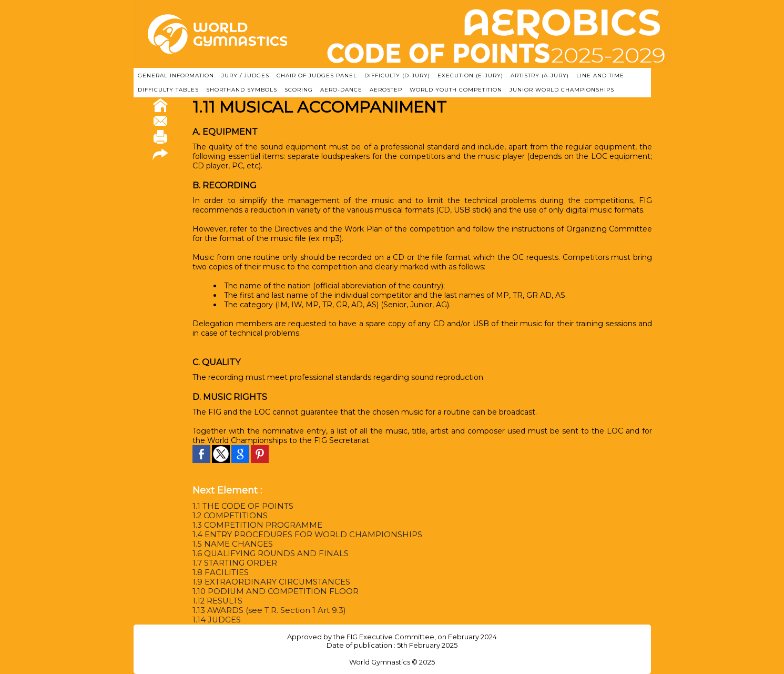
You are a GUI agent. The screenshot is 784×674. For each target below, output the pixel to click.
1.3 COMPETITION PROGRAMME (254, 525)
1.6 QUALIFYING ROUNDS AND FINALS (266, 554)
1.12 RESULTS (217, 601)
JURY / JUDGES (245, 76)
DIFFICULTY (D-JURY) (397, 76)
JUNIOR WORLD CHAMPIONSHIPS (562, 90)
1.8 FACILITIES (220, 572)
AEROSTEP (386, 90)
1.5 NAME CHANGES (230, 544)
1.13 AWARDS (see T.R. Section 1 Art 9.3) (265, 610)
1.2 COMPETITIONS (228, 516)
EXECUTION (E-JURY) (470, 76)
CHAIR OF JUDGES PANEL (317, 76)
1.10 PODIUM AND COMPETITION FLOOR (271, 591)
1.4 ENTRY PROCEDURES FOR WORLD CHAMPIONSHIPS (303, 535)
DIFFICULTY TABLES (168, 90)
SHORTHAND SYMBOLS (242, 90)
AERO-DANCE (341, 90)
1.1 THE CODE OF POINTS (241, 506)
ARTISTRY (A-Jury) (540, 76)
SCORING (299, 90)
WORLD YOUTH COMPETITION (456, 90)
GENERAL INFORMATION (176, 76)
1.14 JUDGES (216, 620)
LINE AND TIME (600, 76)
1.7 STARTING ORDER (233, 563)
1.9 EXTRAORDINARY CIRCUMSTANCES (267, 582)
